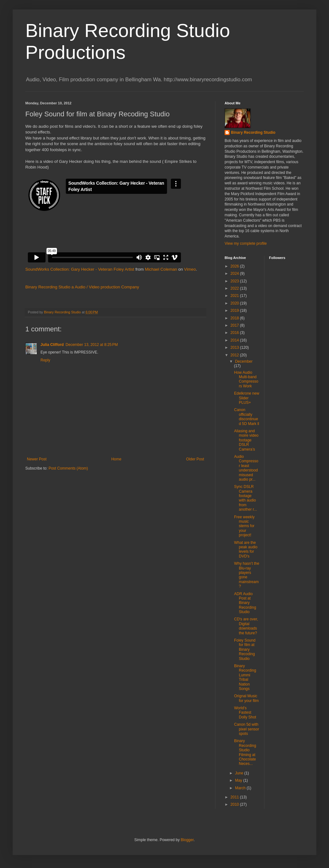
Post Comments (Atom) (68, 468)
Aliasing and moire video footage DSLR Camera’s (246, 440)
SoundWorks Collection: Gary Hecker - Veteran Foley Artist (80, 269)
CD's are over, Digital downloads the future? (246, 626)
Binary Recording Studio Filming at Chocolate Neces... (245, 752)
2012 (235, 355)
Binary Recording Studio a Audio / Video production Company (82, 287)
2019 (235, 311)
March (241, 788)
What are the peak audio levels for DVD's (246, 549)
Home (116, 459)
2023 (235, 281)
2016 (235, 333)
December (244, 361)
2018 (235, 318)
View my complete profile (246, 243)
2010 (235, 804)
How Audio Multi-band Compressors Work (246, 379)
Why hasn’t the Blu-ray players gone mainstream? (247, 575)
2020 (235, 303)
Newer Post (37, 459)
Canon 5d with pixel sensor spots (247, 729)
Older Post (195, 459)
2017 (235, 325)
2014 (235, 340)
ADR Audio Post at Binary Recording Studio (245, 603)
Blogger (187, 840)
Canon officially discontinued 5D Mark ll (247, 417)
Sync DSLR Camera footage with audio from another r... (245, 498)
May (239, 780)
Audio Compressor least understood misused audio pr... (246, 468)
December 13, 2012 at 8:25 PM (92, 345)
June (240, 773)
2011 (235, 797)
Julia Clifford (52, 345)
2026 (235, 266)
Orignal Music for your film (246, 698)
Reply (45, 360)
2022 (235, 288)
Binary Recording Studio (253, 132)
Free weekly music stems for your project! (244, 526)
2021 (235, 296)
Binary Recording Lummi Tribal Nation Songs (245, 677)
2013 (235, 348)
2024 (235, 274)
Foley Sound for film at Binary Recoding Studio (245, 649)
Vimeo (190, 269)
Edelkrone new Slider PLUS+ (247, 398)
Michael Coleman (161, 269)
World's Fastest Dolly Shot (245, 713)
